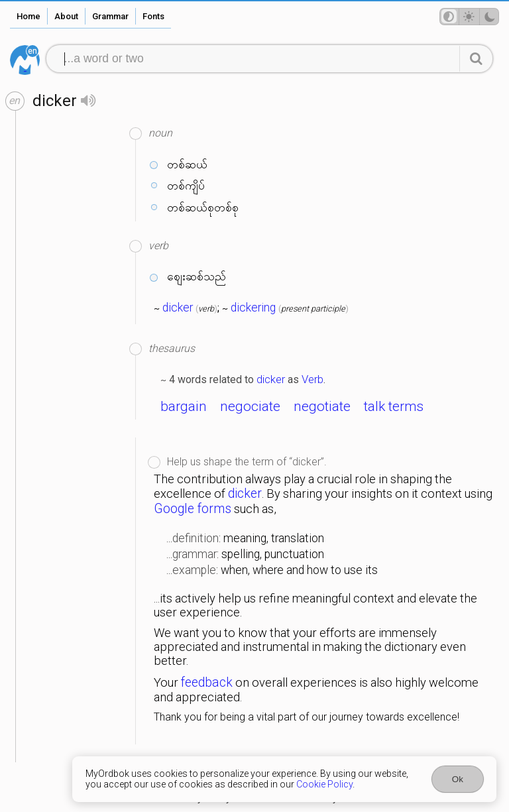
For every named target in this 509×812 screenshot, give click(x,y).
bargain (184, 406)
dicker (178, 308)
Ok (458, 779)
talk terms (394, 406)
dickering (253, 308)
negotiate (322, 406)
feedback (207, 682)
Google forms (193, 509)
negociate (250, 406)
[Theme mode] (469, 17)
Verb (312, 379)
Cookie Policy (324, 784)
